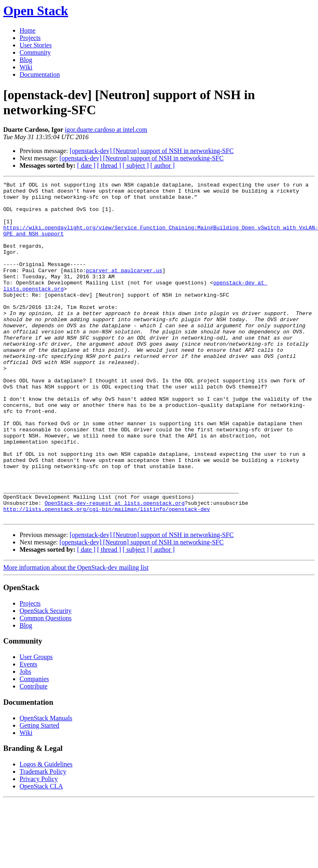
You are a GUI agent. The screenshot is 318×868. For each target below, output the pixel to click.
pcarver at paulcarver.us (124, 289)
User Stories (36, 45)
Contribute (33, 754)
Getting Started (39, 793)
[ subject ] (136, 165)
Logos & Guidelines (46, 831)
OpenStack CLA (41, 854)
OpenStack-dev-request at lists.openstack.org (114, 568)
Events (29, 731)
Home (28, 30)
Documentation (40, 74)
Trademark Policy (43, 839)
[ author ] (163, 165)
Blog (26, 60)
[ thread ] (109, 165)
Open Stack (36, 11)
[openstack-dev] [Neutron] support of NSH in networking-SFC (152, 151)
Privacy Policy (39, 846)
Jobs (25, 739)
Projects (30, 38)
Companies (34, 746)
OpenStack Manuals (46, 785)
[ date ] (86, 165)
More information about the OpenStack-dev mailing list (76, 635)
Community (35, 52)
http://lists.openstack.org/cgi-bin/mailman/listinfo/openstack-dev (107, 575)
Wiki (26, 67)
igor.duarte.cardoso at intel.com (106, 130)
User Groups (36, 724)
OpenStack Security (46, 678)
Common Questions (46, 685)
